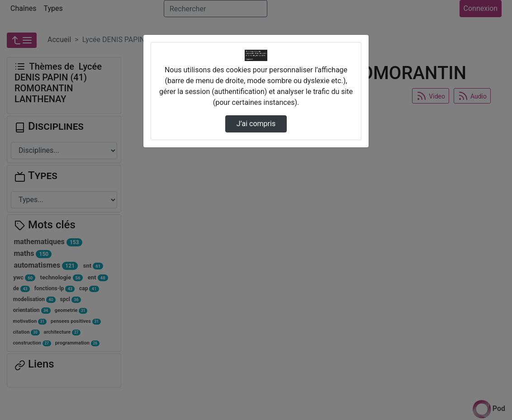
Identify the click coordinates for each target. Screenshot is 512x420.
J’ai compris (256, 124)
